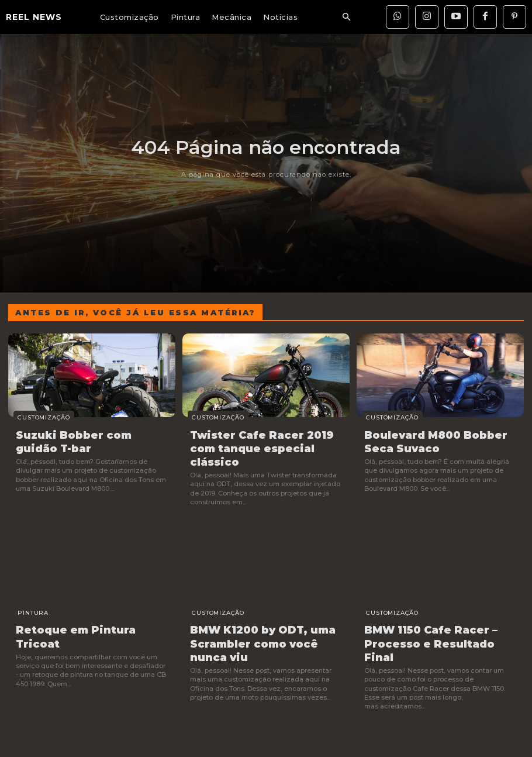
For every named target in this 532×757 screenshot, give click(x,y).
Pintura (26, 595)
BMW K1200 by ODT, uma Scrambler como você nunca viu (262, 622)
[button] (346, 18)
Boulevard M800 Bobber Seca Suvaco (439, 440)
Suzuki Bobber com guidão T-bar (91, 440)
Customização (37, 417)
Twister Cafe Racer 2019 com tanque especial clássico (265, 440)
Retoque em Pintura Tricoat (87, 611)
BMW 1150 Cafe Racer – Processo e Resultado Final (434, 617)
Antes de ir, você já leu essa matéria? (135, 312)
